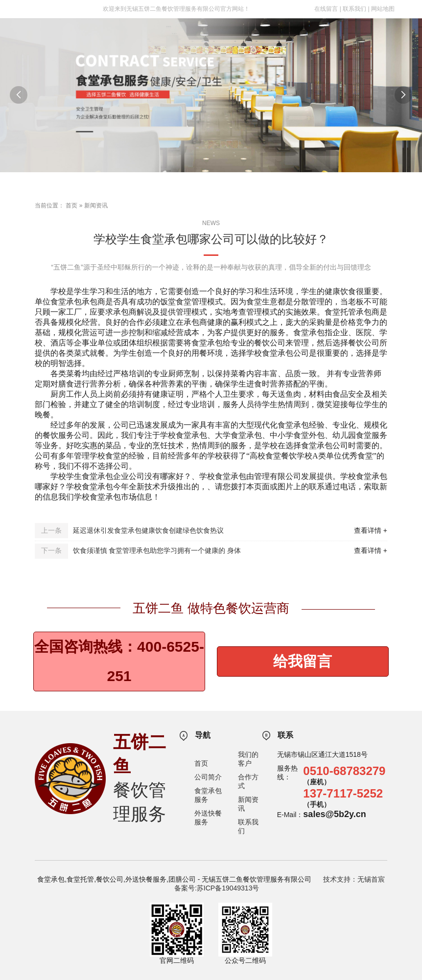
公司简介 (208, 777)
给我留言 (303, 661)
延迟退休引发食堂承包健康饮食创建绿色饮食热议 (148, 530)
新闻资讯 (96, 205)
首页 (71, 205)
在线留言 (326, 9)
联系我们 (354, 9)
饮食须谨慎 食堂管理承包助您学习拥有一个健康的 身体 (157, 550)
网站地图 (383, 9)
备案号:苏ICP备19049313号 (217, 888)
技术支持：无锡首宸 (354, 879)
